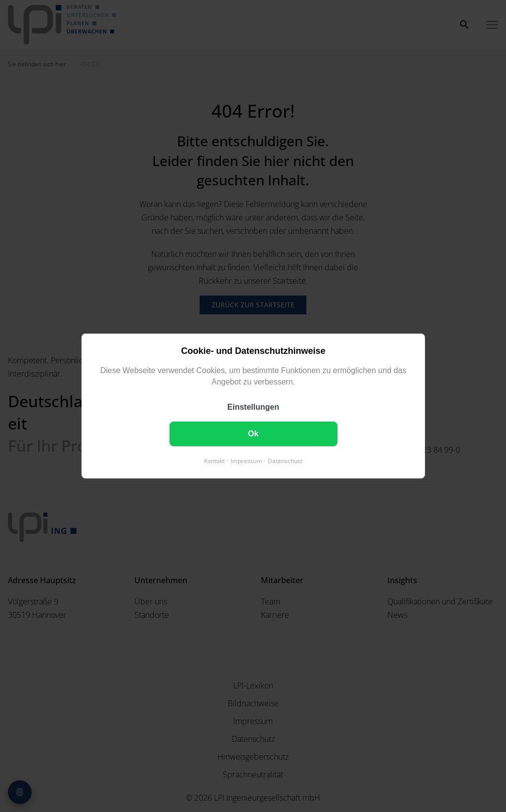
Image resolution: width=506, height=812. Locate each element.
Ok (253, 434)
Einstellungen (253, 407)
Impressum (246, 461)
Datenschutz (285, 461)
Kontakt (214, 461)
